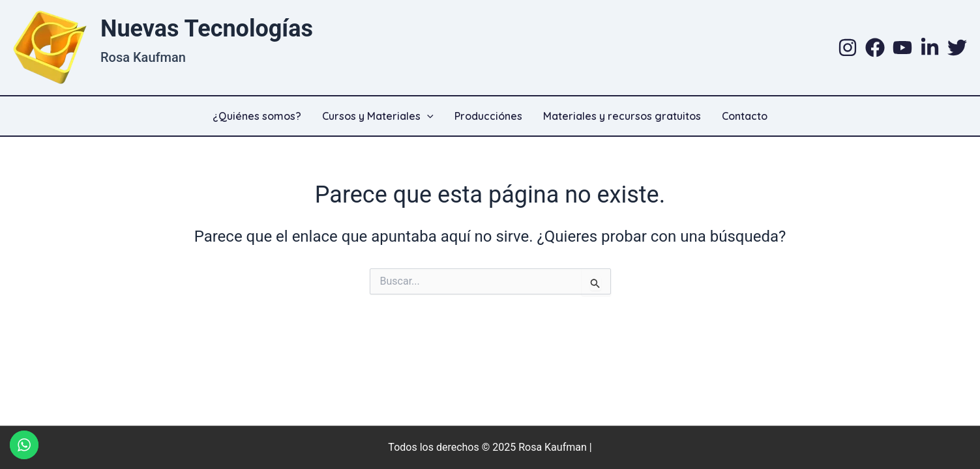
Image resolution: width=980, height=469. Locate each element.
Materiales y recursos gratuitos (622, 116)
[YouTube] (902, 48)
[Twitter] (957, 48)
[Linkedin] (930, 48)
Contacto (745, 116)
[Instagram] (848, 48)
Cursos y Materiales (378, 116)
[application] (427, 116)
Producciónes (488, 116)
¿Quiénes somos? (257, 116)
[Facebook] (875, 48)
